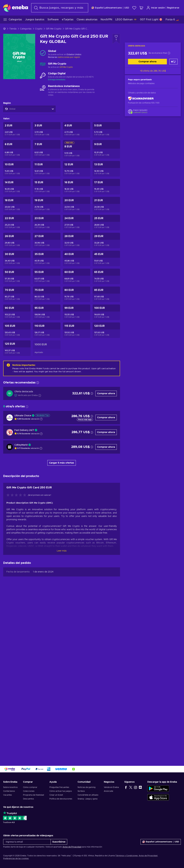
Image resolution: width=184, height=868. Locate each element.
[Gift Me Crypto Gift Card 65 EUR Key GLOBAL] (106, 276)
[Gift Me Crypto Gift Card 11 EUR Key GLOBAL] (47, 169)
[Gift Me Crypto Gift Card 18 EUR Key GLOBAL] (17, 205)
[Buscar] (60, 8)
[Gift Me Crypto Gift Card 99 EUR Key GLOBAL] (77, 312)
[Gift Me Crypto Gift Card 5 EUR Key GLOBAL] (106, 130)
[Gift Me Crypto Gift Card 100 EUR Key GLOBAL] (106, 312)
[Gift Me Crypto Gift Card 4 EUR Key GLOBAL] (77, 130)
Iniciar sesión (156, 8)
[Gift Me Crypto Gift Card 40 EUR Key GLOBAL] (77, 258)
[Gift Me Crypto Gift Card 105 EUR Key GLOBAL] (17, 330)
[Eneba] (16, 8)
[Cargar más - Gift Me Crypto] (43, 66)
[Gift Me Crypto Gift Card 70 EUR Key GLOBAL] (17, 294)
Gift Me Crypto (54, 29)
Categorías (26, 29)
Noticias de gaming (87, 787)
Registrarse (173, 8)
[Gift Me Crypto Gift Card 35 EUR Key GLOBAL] (47, 258)
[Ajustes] (110, 8)
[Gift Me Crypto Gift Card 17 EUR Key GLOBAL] (106, 187)
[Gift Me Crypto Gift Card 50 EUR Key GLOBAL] (17, 276)
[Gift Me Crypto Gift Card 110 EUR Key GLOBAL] (47, 330)
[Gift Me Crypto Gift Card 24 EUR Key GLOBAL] (77, 223)
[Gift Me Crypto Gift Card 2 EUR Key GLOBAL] (17, 130)
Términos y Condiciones (127, 856)
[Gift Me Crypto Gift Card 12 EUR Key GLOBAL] (77, 169)
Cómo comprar (30, 787)
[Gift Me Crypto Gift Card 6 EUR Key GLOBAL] (17, 149)
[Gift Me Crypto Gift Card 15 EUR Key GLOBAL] (47, 187)
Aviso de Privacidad (72, 847)
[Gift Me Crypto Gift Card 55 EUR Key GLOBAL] (47, 276)
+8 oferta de (153, 71)
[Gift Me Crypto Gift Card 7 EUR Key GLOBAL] (47, 149)
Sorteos (81, 791)
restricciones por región (69, 57)
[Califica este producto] (17, 495)
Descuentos (28, 799)
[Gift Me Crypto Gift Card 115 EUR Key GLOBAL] (77, 330)
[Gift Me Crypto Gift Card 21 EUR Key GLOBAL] (106, 205)
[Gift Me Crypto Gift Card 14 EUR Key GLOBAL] (17, 187)
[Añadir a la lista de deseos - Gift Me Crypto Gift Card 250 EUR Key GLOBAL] (116, 39)
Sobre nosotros (10, 787)
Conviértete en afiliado (88, 795)
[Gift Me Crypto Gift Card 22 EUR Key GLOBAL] (17, 223)
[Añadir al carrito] (173, 62)
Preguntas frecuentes (59, 787)
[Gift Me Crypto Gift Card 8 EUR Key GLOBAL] (77, 149)
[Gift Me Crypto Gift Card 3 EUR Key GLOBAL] (47, 130)
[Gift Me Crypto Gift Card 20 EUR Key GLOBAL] (77, 205)
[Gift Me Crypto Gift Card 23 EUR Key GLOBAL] (47, 223)
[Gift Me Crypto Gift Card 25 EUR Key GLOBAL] (106, 223)
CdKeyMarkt (21, 445)
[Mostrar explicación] (41, 419)
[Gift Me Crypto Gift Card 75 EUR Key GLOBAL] (47, 294)
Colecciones (29, 791)
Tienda (13, 29)
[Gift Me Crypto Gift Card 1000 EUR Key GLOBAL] (47, 348)
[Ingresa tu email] (27, 842)
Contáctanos (9, 791)
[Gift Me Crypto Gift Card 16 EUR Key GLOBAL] (77, 187)
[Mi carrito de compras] (141, 8)
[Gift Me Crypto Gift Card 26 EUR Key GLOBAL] (17, 241)
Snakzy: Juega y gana (88, 799)
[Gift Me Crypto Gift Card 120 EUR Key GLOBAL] (106, 330)
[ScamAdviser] (141, 99)
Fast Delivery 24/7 (24, 430)
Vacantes (8, 795)
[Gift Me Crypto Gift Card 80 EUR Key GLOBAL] (77, 294)
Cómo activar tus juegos (61, 791)
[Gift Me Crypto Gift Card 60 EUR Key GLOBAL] (77, 276)
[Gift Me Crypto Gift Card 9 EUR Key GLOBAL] (106, 149)
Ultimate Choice (23, 416)
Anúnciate (108, 791)
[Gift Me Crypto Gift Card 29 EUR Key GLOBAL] (106, 241)
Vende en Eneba (111, 787)
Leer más (62, 551)
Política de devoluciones (61, 799)
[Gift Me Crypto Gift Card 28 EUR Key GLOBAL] (77, 241)
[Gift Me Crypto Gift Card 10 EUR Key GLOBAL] (17, 169)
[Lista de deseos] (134, 8)
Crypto (39, 29)
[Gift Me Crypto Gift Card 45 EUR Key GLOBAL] (106, 258)
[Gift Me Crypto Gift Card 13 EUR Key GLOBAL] (106, 169)
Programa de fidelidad (34, 795)
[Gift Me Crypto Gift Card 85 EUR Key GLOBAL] (106, 294)
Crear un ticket (56, 795)
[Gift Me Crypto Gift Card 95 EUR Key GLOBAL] (47, 312)
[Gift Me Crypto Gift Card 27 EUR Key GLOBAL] (47, 241)
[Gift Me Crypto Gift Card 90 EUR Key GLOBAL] (17, 312)
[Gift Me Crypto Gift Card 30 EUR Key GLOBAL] (17, 258)
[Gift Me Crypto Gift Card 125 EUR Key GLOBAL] (17, 348)
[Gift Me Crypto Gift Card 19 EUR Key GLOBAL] (47, 205)
